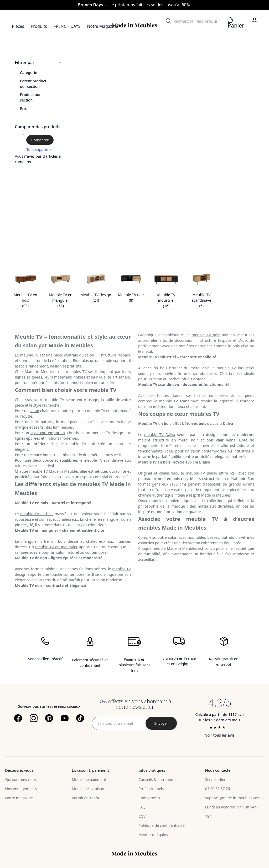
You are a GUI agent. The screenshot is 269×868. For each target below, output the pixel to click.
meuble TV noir (206, 335)
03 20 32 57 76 (218, 789)
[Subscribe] (161, 723)
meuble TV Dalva (160, 435)
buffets (228, 537)
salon (34, 411)
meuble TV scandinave (179, 401)
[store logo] (134, 25)
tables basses (207, 537)
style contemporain (48, 433)
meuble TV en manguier (56, 547)
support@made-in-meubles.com (233, 798)
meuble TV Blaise (201, 473)
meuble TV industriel (235, 368)
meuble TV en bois (37, 514)
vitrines (248, 537)
